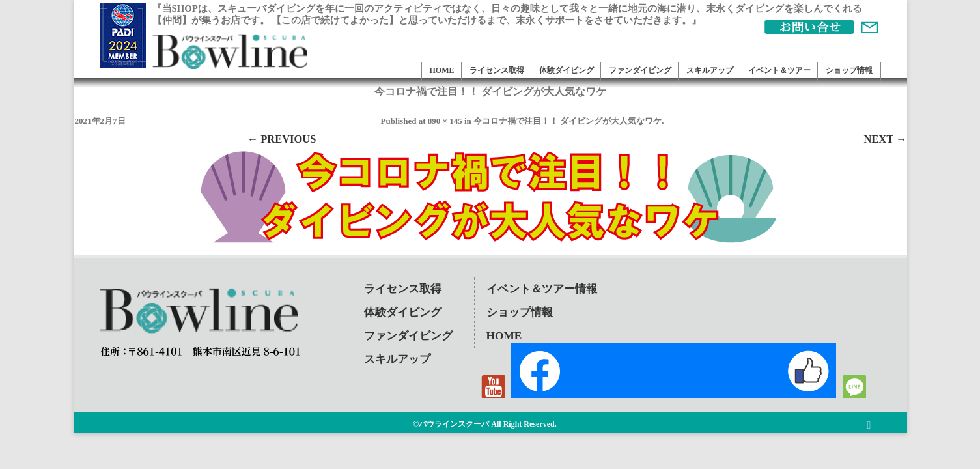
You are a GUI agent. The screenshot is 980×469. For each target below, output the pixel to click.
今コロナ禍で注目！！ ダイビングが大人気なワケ (567, 121)
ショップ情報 (849, 70)
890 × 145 (445, 121)
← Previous (282, 139)
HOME (442, 70)
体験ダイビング (567, 70)
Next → (885, 139)
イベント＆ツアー (779, 70)
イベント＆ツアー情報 (542, 289)
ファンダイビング (640, 70)
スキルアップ (710, 70)
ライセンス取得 (497, 70)
